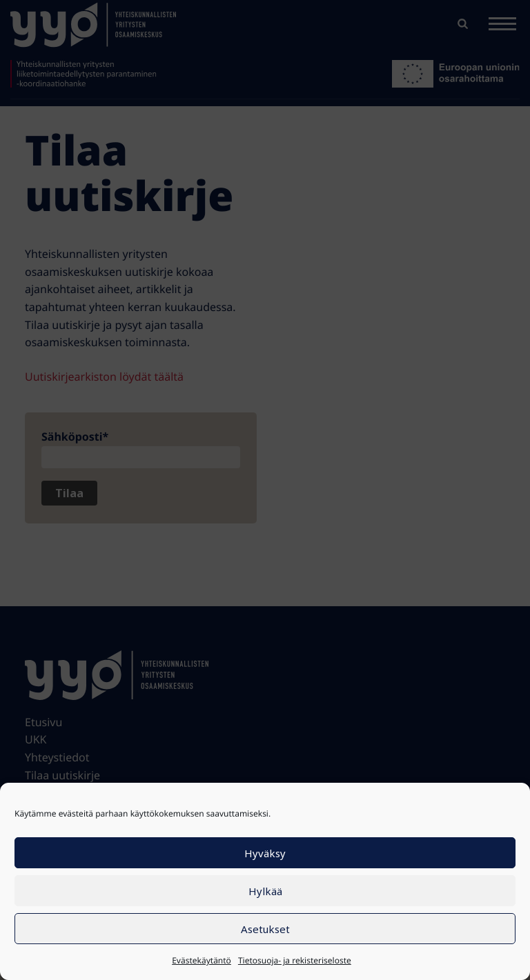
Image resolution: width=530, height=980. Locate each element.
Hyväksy (265, 853)
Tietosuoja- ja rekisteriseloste (295, 960)
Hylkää (265, 891)
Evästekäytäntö (202, 960)
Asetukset (265, 929)
